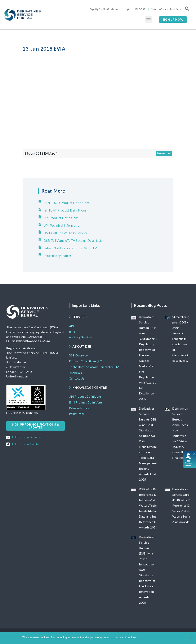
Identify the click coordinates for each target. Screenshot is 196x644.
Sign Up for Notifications (104, 9)
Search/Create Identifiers (166, 9)
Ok (141, 637)
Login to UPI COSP (135, 9)
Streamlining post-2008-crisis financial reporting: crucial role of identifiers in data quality (181, 339)
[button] (148, 20)
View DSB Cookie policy (159, 637)
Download (164, 153)
